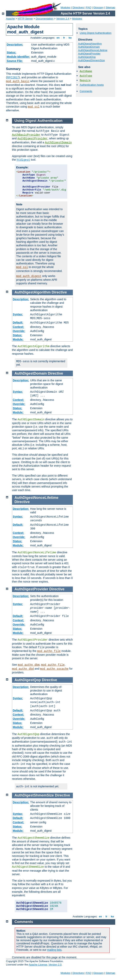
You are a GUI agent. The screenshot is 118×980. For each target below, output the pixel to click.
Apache (10, 19)
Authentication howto (92, 85)
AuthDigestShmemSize (91, 60)
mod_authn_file (49, 651)
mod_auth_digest (29, 276)
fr (64, 38)
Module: (18, 339)
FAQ (89, 7)
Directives (78, 7)
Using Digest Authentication (96, 33)
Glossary (98, 7)
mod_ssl (34, 107)
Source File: (15, 61)
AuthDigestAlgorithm (90, 44)
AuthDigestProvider (89, 54)
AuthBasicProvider (26, 135)
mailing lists (54, 950)
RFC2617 (13, 77)
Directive (59, 292)
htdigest (23, 160)
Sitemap (110, 7)
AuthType (86, 76)
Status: (11, 52)
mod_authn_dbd (23, 669)
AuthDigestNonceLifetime (93, 50)
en (58, 38)
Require (85, 80)
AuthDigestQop (87, 57)
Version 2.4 (63, 19)
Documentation (44, 19)
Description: (15, 45)
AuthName (86, 71)
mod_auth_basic (18, 81)
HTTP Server (25, 19)
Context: (18, 327)
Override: (19, 331)
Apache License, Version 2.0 (45, 965)
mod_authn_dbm (29, 665)
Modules (65, 7)
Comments (86, 91)
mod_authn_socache (54, 669)
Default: (18, 322)
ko (70, 38)
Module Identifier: (18, 57)
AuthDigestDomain (89, 47)
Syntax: (18, 314)
